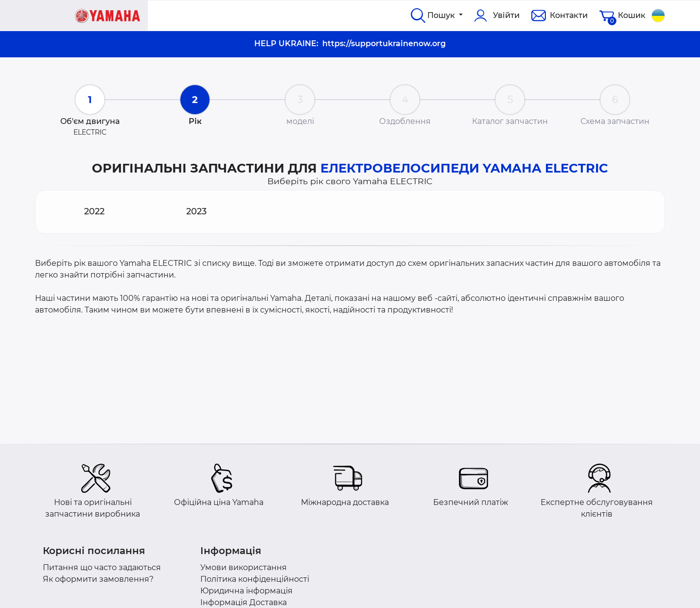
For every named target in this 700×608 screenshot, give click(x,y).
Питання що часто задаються (102, 567)
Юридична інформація (246, 591)
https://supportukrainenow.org (384, 43)
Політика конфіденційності (255, 579)
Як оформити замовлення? (98, 579)
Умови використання (244, 567)
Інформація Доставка (244, 602)
